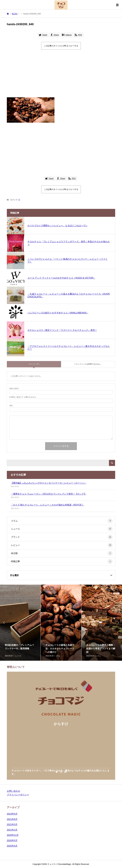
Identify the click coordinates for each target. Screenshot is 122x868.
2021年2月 (12, 830)
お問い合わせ (14, 791)
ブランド (62, 537)
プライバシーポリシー (18, 795)
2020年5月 (12, 840)
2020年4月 (12, 846)
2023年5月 (12, 814)
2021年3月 (12, 824)
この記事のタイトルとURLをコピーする (61, 46)
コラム (62, 521)
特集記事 (62, 561)
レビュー (62, 545)
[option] (61, 623)
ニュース (62, 529)
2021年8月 (12, 819)
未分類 (62, 553)
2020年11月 (13, 835)
